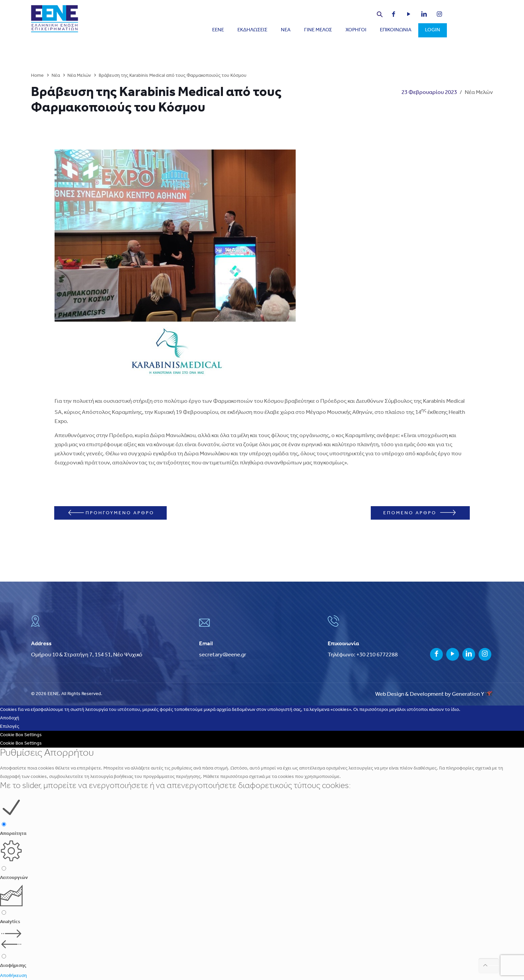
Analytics (10, 922)
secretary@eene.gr (223, 655)
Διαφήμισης (13, 966)
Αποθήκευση (13, 976)
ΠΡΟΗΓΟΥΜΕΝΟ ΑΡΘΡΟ (111, 513)
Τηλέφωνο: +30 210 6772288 (363, 655)
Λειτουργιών (14, 878)
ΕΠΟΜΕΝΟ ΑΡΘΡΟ (419, 513)
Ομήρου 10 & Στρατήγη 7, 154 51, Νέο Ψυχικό (87, 655)
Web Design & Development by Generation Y (434, 694)
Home (37, 76)
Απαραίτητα (13, 834)
